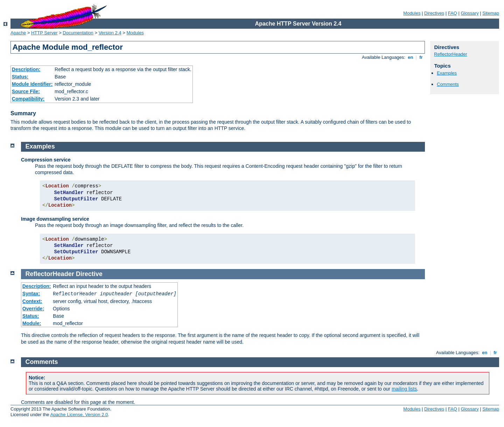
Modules (412, 13)
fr (421, 57)
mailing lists (404, 389)
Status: (20, 77)
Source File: (26, 91)
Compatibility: (28, 99)
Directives (434, 13)
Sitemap (491, 13)
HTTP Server (44, 33)
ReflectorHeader (451, 54)
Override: (33, 309)
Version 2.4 (110, 33)
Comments (448, 84)
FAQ (453, 13)
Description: (26, 69)
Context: (32, 301)
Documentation (78, 33)
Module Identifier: (32, 84)
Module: (32, 323)
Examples (447, 73)
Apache (18, 33)
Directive (89, 274)
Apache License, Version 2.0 (79, 415)
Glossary (470, 13)
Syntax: (31, 294)
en (411, 57)
